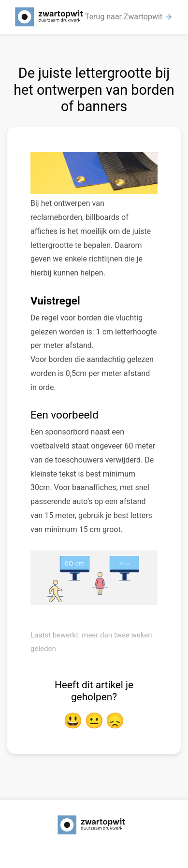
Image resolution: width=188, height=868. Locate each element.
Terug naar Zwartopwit (129, 17)
